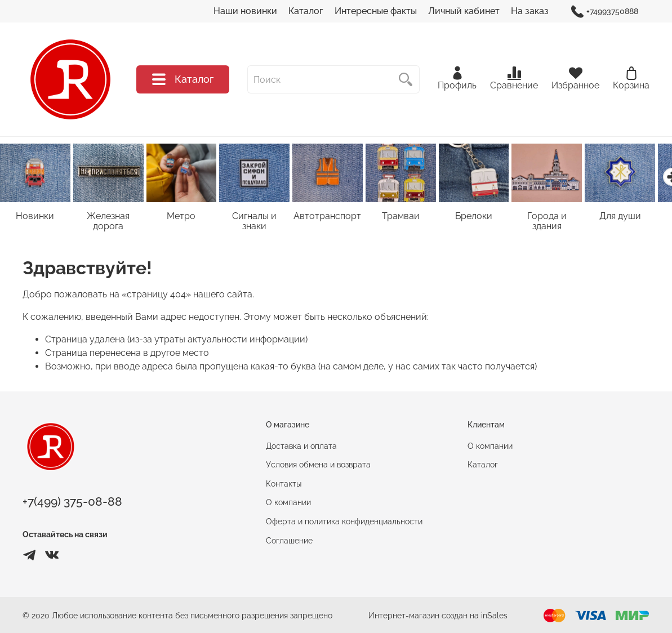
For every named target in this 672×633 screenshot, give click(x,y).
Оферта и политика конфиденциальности (344, 523)
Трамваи (411, 218)
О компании (288, 504)
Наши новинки (245, 11)
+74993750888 (605, 12)
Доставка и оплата (301, 447)
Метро (186, 218)
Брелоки (486, 218)
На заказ (530, 11)
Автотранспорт (336, 218)
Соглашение (289, 541)
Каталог (306, 11)
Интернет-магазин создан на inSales (438, 616)
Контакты (284, 485)
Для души (636, 218)
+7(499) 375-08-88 (72, 503)
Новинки (36, 218)
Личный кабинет (464, 11)
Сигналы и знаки (261, 218)
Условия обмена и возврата (318, 466)
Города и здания (561, 218)
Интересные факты (376, 11)
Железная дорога (111, 223)
